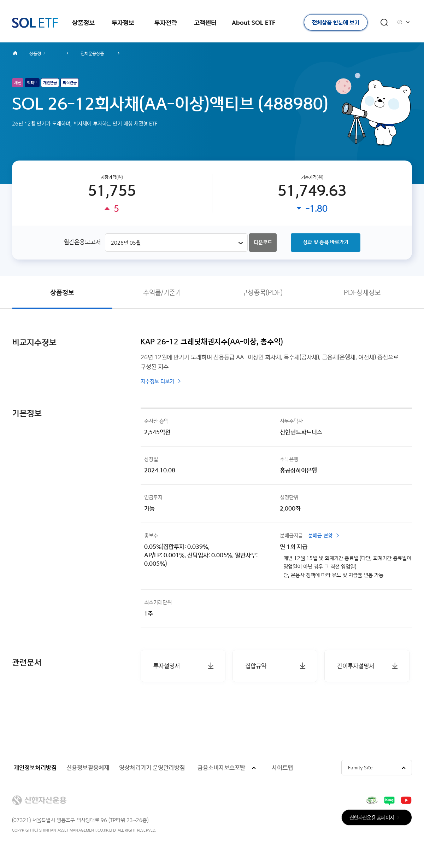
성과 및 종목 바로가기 (326, 242)
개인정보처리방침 (35, 767)
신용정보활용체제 (88, 767)
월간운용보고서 (82, 242)
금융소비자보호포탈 (221, 767)
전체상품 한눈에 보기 (336, 22)
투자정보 (123, 22)
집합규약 (256, 666)
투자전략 (166, 22)
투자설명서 (167, 666)
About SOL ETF (254, 22)
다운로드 (263, 242)
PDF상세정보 (362, 292)
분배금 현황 (320, 535)
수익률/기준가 (162, 292)
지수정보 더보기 (157, 381)
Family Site (360, 767)
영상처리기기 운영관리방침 (152, 767)
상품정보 (83, 22)
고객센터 (205, 22)
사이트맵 (282, 767)
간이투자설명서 (356, 666)
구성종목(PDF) (262, 292)
